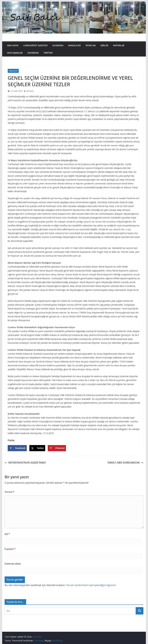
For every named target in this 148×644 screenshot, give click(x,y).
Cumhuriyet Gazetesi (35, 45)
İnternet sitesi (13, 564)
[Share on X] (37, 448)
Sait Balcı (30, 91)
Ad (7, 534)
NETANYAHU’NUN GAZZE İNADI (25, 463)
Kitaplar (91, 45)
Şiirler (104, 45)
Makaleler (74, 45)
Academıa (58, 45)
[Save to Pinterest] (57, 448)
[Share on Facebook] (17, 448)
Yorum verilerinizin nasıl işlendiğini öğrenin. (91, 585)
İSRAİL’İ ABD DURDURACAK (125, 463)
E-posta (10, 549)
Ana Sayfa (13, 45)
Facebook (33, 53)
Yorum (10, 492)
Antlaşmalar (15, 53)
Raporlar (119, 45)
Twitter (48, 53)
